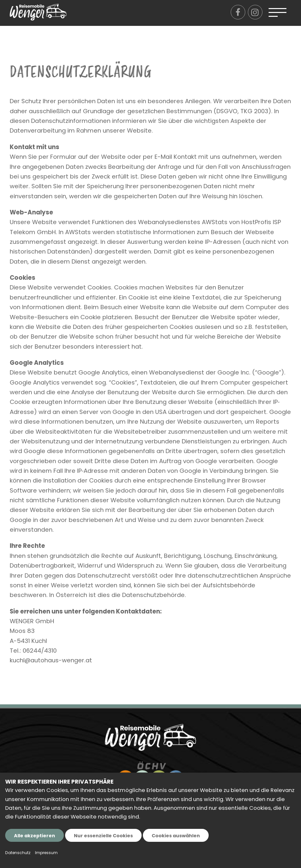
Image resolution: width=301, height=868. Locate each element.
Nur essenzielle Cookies (103, 836)
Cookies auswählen (176, 836)
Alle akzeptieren (35, 836)
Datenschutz (18, 853)
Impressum (46, 853)
